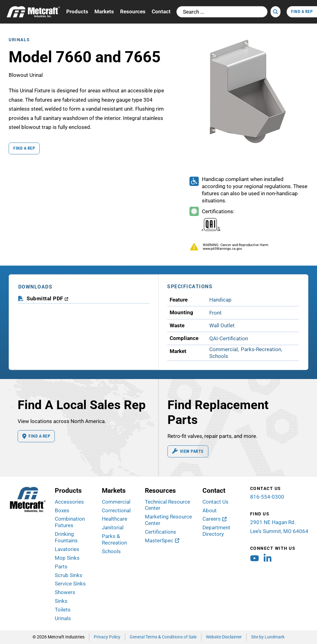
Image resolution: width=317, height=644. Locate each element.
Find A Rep (302, 11)
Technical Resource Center (167, 505)
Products (77, 11)
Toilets (63, 610)
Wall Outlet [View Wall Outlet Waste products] (222, 325)
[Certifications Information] (211, 221)
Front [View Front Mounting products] (215, 313)
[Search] (276, 12)
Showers (65, 592)
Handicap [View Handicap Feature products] (220, 300)
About (210, 510)
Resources (133, 11)
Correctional (116, 510)
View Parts (188, 451)
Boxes (62, 510)
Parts (61, 567)
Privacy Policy (107, 637)
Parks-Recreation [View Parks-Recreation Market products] (261, 349)
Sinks (61, 601)
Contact (161, 11)
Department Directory (216, 531)
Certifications (161, 532)
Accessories (69, 502)
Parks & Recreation (114, 539)
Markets (104, 11)
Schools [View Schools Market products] (219, 356)
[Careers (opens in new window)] (215, 519)
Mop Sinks (67, 558)
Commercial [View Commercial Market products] (224, 349)
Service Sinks (70, 584)
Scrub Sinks (69, 575)
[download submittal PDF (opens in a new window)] (48, 299)
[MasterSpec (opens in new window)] (162, 541)
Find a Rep (24, 148)
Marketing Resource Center (168, 520)
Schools (111, 551)
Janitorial (113, 527)
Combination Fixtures (70, 522)
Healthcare (115, 519)
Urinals (19, 40)
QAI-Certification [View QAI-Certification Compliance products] (229, 338)
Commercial (116, 502)
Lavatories (67, 549)
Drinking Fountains (66, 537)
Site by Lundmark (268, 637)
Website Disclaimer (224, 637)
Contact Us (215, 502)
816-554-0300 (267, 497)
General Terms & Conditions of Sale (163, 637)
